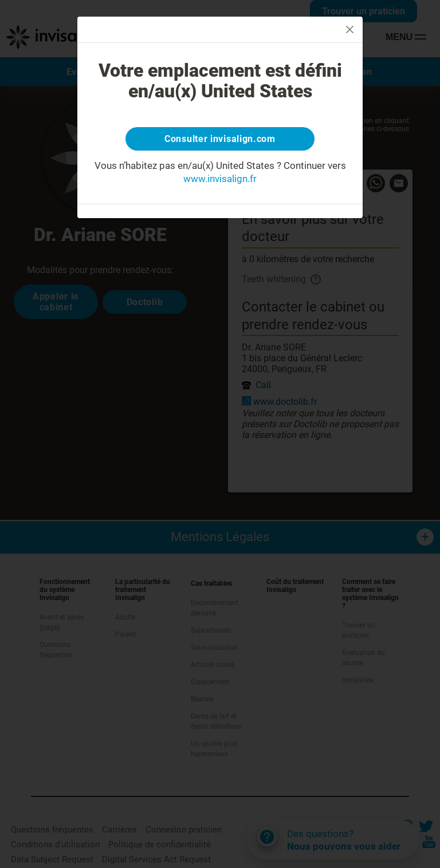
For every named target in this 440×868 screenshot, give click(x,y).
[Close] (350, 29)
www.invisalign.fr (220, 182)
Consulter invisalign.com (220, 140)
